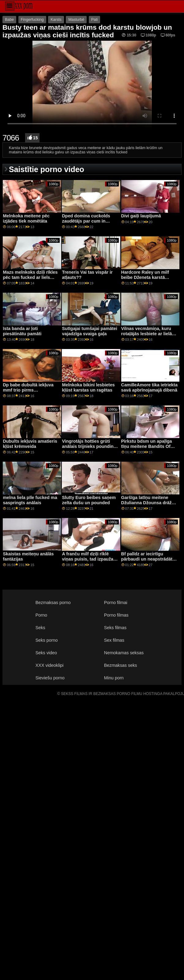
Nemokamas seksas (124, 653)
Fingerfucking (32, 20)
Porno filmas (116, 615)
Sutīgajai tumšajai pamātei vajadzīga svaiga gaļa (89, 331)
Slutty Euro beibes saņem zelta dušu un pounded (89, 500)
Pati (95, 20)
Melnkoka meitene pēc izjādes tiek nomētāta (26, 218)
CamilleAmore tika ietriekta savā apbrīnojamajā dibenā (149, 387)
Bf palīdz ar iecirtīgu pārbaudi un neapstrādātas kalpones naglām (149, 559)
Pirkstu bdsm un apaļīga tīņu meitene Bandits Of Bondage (147, 446)
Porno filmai (116, 603)
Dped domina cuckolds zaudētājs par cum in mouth (86, 221)
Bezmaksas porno (53, 603)
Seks (40, 628)
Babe (9, 20)
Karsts (56, 20)
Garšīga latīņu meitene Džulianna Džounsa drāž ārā (146, 503)
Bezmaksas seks (121, 665)
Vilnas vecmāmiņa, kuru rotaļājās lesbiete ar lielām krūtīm (149, 334)
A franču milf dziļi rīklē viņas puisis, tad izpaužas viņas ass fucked (89, 559)
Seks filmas (115, 628)
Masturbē (76, 20)
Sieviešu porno (50, 678)
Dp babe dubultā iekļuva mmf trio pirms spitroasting (28, 390)
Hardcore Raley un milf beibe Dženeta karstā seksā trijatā (145, 277)
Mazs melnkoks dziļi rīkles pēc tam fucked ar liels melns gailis (30, 277)
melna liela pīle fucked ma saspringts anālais (30, 500)
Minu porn (114, 678)
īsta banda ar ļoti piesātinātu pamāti (22, 331)
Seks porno (47, 640)
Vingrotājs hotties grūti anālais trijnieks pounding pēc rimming (89, 446)
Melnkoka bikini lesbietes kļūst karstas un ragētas (88, 387)
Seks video (46, 653)
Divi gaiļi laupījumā (141, 216)
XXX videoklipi (50, 665)
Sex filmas (114, 640)
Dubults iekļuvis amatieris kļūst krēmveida (30, 444)
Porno (41, 615)
